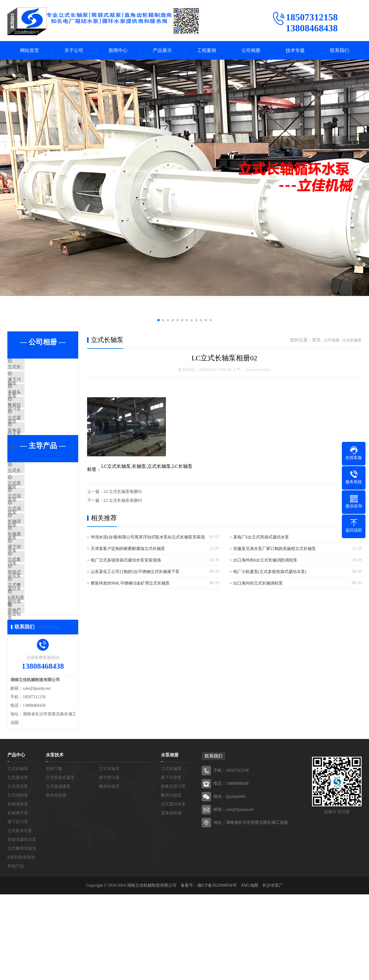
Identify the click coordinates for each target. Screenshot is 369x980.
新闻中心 (118, 51)
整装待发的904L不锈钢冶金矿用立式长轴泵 (130, 584)
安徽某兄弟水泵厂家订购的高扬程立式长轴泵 (275, 549)
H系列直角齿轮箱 (38, 674)
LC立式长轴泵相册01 (123, 492)
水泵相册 (170, 841)
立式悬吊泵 (32, 517)
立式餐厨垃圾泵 (37, 657)
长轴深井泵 (32, 570)
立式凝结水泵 (35, 438)
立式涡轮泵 (32, 552)
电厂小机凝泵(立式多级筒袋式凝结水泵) (270, 572)
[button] (159, 321)
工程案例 (207, 51)
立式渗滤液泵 (58, 872)
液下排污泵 (32, 605)
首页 (316, 341)
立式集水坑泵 (35, 622)
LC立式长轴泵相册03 (123, 501)
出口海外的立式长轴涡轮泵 (258, 584)
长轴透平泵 (32, 587)
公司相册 (251, 51)
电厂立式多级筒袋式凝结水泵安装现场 (126, 561)
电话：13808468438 (231, 869)
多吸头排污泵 (35, 403)
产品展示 (162, 51)
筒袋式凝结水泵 (37, 639)
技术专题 (295, 51)
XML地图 (250, 971)
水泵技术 (55, 841)
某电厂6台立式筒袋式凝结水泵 (261, 538)
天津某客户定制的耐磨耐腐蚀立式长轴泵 (128, 549)
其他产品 (30, 692)
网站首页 (30, 51)
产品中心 (16, 841)
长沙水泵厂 (273, 971)
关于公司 (74, 51)
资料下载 (54, 854)
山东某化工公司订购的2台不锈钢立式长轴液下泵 (135, 572)
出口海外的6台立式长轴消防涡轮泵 (265, 561)
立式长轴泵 (32, 368)
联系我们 (339, 51)
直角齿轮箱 (32, 455)
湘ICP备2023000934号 (217, 971)
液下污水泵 (32, 385)
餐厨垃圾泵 (32, 420)
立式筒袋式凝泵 (60, 863)
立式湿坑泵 (32, 535)
